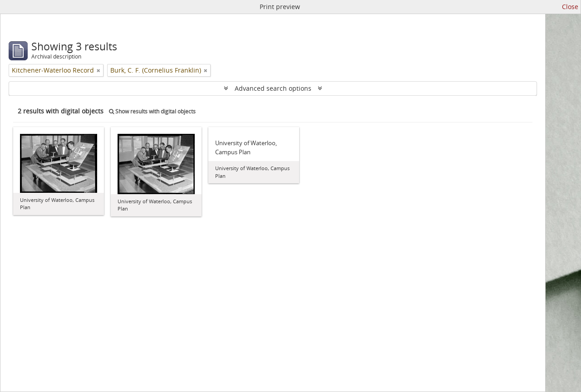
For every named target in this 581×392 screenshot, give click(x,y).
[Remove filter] (98, 70)
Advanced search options (273, 88)
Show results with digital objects (152, 111)
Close (570, 7)
